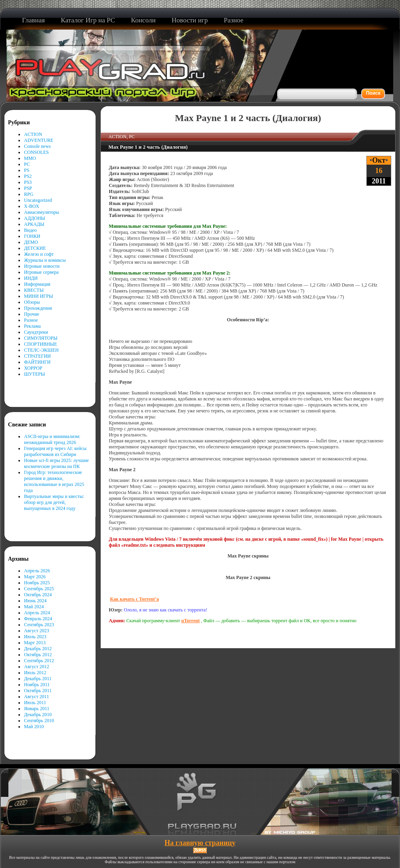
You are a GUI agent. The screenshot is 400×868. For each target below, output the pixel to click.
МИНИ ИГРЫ (38, 296)
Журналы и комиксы (45, 260)
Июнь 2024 (35, 601)
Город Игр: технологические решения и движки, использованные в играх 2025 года (54, 481)
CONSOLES (36, 152)
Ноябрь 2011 (37, 685)
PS (27, 170)
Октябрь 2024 (38, 595)
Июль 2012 (35, 673)
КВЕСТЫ (34, 290)
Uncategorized (38, 200)
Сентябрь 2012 (39, 661)
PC (27, 164)
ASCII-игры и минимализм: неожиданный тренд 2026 (52, 439)
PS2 (28, 176)
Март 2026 (35, 577)
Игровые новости (42, 266)
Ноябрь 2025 (37, 583)
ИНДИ (31, 278)
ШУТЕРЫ (34, 374)
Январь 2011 (37, 709)
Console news (37, 146)
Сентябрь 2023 (39, 625)
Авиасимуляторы (42, 212)
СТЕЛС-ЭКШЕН (41, 350)
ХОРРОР (33, 368)
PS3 (28, 182)
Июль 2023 (35, 637)
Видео (30, 230)
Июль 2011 (35, 703)
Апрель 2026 (37, 571)
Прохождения (38, 308)
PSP (28, 188)
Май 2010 (34, 727)
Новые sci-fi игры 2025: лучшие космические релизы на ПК (56, 463)
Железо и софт (39, 254)
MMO (30, 158)
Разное (31, 320)
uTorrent (190, 621)
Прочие (32, 314)
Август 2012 (37, 667)
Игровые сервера (41, 272)
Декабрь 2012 (38, 649)
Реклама (32, 326)
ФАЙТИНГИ (37, 362)
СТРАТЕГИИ (37, 356)
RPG (29, 194)
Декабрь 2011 (38, 679)
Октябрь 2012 (38, 655)
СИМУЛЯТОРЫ (41, 338)
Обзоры (32, 302)
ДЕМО (31, 242)
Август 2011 (36, 697)
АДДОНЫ (35, 218)
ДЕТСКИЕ (35, 248)
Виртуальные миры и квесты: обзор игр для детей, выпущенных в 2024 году (54, 502)
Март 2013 (35, 643)
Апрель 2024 (37, 613)
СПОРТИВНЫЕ (41, 344)
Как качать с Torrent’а (134, 599)
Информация (37, 284)
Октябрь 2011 (38, 691)
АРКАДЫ (34, 224)
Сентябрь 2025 (39, 589)
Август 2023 (37, 631)
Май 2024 (34, 607)
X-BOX (32, 206)
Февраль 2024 (38, 619)
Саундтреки (36, 332)
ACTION (33, 134)
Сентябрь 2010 (39, 721)
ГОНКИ (32, 236)
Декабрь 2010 (38, 715)
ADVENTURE (39, 140)
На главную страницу (200, 843)
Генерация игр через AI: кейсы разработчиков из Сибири (55, 451)
